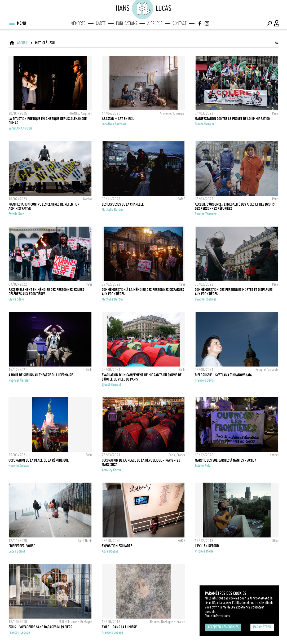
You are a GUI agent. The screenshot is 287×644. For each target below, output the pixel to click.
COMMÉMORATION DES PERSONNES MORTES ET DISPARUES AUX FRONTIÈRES (234, 292)
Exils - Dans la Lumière (119, 627)
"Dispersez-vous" (22, 546)
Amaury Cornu (111, 470)
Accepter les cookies (223, 627)
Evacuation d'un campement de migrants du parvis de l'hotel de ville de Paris (142, 377)
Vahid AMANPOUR (20, 128)
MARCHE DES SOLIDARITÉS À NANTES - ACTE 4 (226, 460)
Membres (78, 23)
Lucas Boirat (17, 551)
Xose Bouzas (110, 551)
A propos (155, 23)
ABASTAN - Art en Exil (118, 119)
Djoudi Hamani (204, 124)
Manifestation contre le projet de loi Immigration (233, 119)
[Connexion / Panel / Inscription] (277, 23)
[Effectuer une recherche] (270, 23)
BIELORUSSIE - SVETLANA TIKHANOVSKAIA (223, 375)
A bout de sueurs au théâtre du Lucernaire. (41, 375)
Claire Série (16, 299)
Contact (180, 23)
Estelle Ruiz (16, 214)
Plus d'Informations (217, 616)
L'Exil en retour (207, 546)
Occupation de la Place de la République (39, 460)
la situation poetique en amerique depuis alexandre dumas (48, 121)
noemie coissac (19, 466)
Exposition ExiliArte (117, 546)
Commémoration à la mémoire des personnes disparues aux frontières (143, 292)
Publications (127, 23)
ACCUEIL (22, 43)
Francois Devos (205, 380)
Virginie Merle (204, 551)
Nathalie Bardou (113, 210)
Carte (101, 23)
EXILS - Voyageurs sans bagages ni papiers (40, 627)
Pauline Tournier (206, 214)
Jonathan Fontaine (114, 124)
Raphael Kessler (19, 380)
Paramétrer (262, 627)
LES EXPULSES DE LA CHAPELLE (123, 204)
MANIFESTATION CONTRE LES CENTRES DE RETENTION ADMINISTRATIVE (44, 206)
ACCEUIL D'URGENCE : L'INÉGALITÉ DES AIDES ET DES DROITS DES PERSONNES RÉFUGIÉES (235, 206)
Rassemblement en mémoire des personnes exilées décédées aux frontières (46, 292)
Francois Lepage (19, 632)
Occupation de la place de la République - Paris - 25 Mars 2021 (141, 462)
